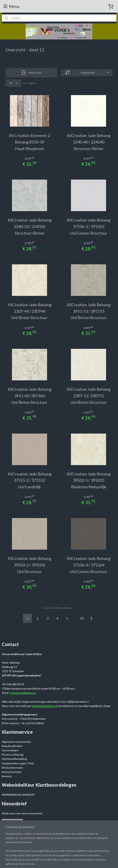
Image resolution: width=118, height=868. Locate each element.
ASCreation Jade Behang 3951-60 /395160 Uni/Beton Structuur (29, 396)
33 (82, 618)
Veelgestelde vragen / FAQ (18, 763)
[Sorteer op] (87, 73)
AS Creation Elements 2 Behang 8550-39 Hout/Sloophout (29, 142)
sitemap (86, 860)
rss (94, 860)
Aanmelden (12, 822)
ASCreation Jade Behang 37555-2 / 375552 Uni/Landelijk (29, 480)
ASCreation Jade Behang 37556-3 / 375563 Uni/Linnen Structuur (88, 226)
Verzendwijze (10, 750)
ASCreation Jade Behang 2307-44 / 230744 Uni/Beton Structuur (29, 311)
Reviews (7, 776)
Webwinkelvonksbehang (23, 843)
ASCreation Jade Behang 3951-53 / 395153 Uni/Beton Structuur (88, 311)
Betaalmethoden (12, 746)
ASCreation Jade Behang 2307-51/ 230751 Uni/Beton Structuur (88, 396)
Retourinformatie (12, 768)
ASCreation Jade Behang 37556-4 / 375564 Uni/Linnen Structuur (88, 565)
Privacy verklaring (12, 755)
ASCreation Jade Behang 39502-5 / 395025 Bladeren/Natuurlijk (88, 480)
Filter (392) (31, 73)
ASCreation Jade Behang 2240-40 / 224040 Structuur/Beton (88, 142)
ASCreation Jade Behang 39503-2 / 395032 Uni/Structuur (29, 565)
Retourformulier (12, 772)
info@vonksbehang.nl (23, 693)
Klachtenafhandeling (14, 759)
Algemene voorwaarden (16, 742)
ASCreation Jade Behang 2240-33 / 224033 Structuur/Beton (29, 226)
